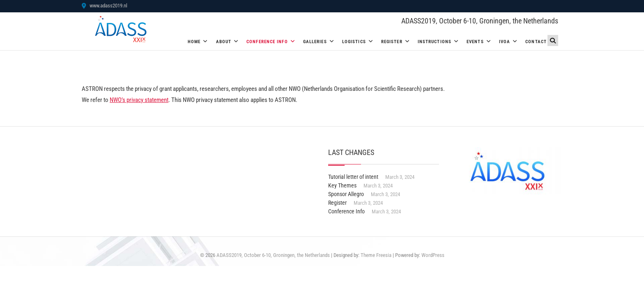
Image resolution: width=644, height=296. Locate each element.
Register (392, 42)
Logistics (354, 42)
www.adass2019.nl (105, 6)
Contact (536, 42)
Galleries (315, 42)
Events (475, 42)
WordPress (433, 255)
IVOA (505, 42)
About (224, 42)
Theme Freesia (376, 255)
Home (194, 42)
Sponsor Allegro (346, 194)
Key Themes (342, 185)
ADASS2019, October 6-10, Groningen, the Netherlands (480, 21)
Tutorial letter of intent (353, 177)
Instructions (435, 42)
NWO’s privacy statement (139, 100)
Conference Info (267, 42)
